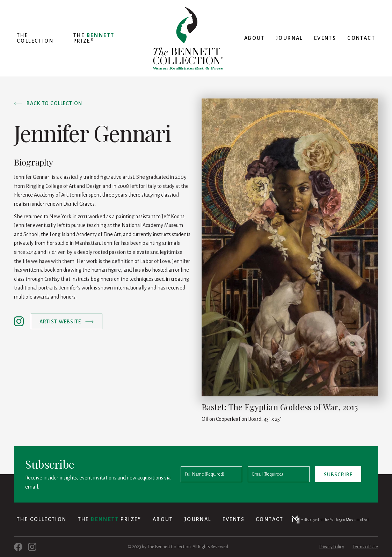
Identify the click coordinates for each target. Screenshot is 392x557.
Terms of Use (365, 547)
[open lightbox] (290, 247)
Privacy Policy (332, 547)
